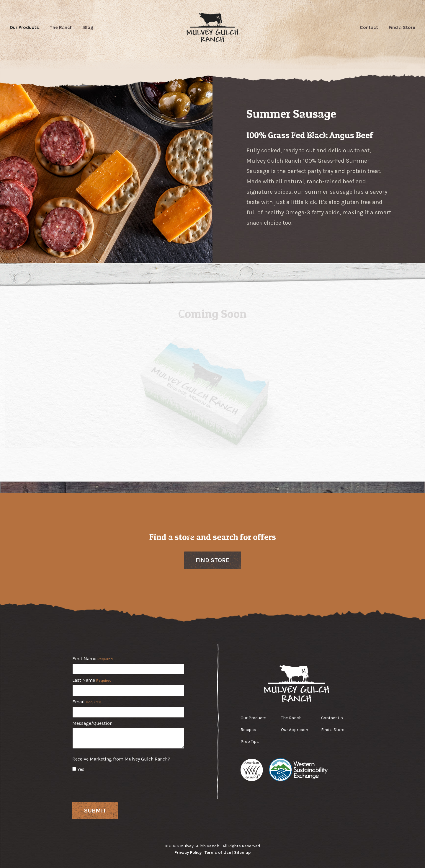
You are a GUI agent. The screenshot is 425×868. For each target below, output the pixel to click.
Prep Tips (250, 741)
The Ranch (61, 27)
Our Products (24, 27)
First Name (93, 659)
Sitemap (242, 852)
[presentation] (117, 786)
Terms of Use (218, 852)
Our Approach (295, 730)
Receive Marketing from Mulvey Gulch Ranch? (121, 759)
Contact (369, 27)
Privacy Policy (188, 852)
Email (87, 702)
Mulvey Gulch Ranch (213, 27)
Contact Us (332, 718)
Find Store (212, 560)
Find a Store (402, 27)
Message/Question (92, 723)
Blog (88, 27)
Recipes (248, 730)
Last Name (92, 680)
